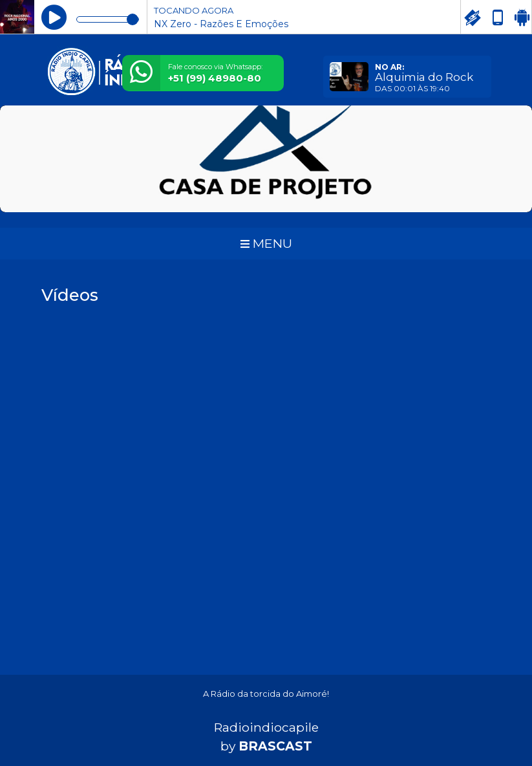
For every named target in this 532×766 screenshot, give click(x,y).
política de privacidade (367, 733)
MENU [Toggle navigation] (266, 243)
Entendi (482, 713)
